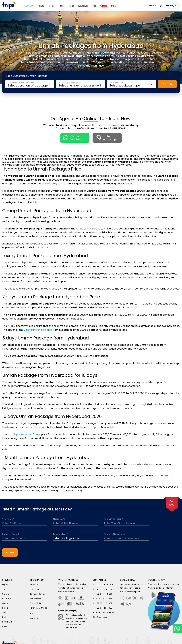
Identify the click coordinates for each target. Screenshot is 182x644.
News (5, 626)
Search (167, 84)
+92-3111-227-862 (102, 603)
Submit (10, 552)
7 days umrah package (38, 330)
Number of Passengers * (115, 534)
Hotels (51, 6)
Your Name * (8, 519)
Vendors (34, 618)
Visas (71, 6)
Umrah (29, 6)
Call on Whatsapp (106, 138)
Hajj (94, 6)
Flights (40, 6)
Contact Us (35, 589)
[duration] (25, 538)
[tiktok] (129, 604)
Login (173, 5)
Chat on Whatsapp (73, 138)
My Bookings (155, 5)
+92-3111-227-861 (102, 598)
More (114, 6)
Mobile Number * (61, 519)
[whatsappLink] (177, 629)
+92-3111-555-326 (102, 589)
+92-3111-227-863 (102, 608)
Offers (104, 6)
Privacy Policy (36, 603)
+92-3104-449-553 (103, 612)
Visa (4, 589)
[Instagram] (129, 598)
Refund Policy (36, 599)
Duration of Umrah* (11, 534)
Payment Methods (38, 608)
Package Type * (61, 534)
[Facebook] (122, 598)
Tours (61, 6)
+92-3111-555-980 (103, 584)
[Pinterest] (135, 598)
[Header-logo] (10, 8)
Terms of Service (38, 594)
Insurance (83, 6)
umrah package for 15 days (24, 434)
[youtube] (122, 604)
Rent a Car (7, 622)
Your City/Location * (114, 519)
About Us (34, 585)
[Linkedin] (141, 598)
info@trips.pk (100, 617)
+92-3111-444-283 (102, 594)
